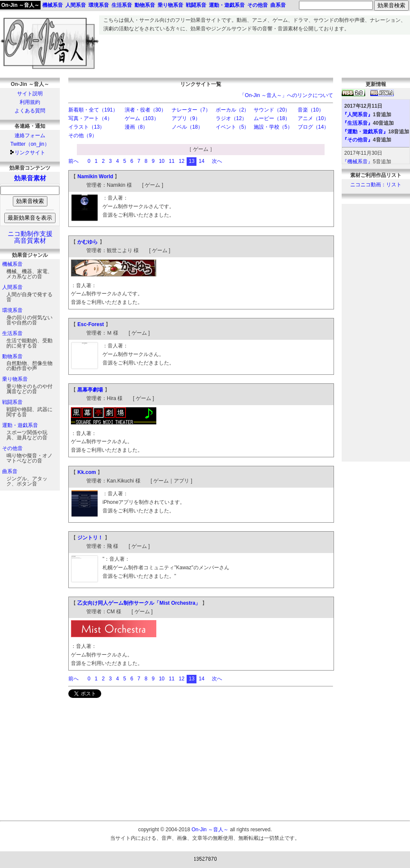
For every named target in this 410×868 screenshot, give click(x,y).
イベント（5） (233, 127)
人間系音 (12, 287)
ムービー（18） (272, 118)
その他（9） (83, 135)
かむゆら (88, 242)
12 (182, 161)
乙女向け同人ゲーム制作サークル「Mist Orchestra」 (139, 603)
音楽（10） (311, 110)
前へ (73, 161)
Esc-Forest (91, 324)
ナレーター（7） (191, 110)
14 (201, 161)
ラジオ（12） (231, 118)
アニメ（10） (313, 118)
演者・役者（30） (145, 110)
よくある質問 (30, 111)
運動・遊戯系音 (20, 425)
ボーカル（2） (233, 110)
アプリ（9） (186, 118)
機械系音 (12, 264)
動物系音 (12, 356)
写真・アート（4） (90, 118)
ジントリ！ (90, 538)
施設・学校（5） (273, 127)
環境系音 (12, 310)
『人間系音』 (357, 115)
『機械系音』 (357, 162)
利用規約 (30, 102)
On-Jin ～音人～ (20, 5)
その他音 (12, 448)
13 (192, 161)
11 (171, 161)
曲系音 (10, 471)
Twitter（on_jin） (30, 144)
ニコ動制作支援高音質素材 (30, 237)
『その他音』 (357, 140)
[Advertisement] (255, 54)
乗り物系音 (15, 379)
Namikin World (95, 177)
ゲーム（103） (142, 118)
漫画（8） (136, 127)
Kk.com (86, 472)
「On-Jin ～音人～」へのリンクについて (286, 95)
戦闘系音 (12, 402)
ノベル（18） (187, 127)
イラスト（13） (86, 127)
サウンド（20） (272, 110)
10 (162, 161)
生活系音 (12, 333)
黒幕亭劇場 (90, 390)
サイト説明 (30, 94)
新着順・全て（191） (93, 110)
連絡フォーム (30, 135)
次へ (217, 161)
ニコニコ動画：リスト (376, 185)
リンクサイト (30, 153)
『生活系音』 (357, 123)
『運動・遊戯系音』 (365, 132)
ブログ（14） (313, 127)
